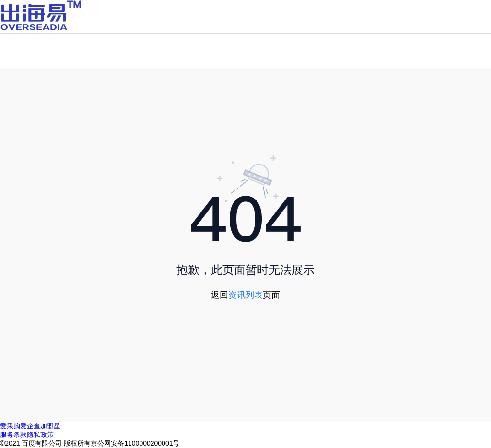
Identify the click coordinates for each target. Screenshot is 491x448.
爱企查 (30, 426)
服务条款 (13, 435)
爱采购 (10, 426)
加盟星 (50, 426)
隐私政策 (40, 435)
